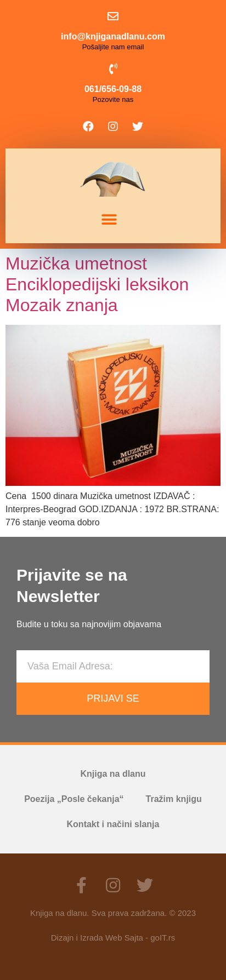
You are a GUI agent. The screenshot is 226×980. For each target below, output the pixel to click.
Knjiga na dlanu (113, 774)
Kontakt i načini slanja (113, 824)
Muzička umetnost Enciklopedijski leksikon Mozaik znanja (97, 285)
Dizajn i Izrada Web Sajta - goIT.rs (113, 938)
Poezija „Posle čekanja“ (74, 799)
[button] (109, 220)
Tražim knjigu (174, 799)
